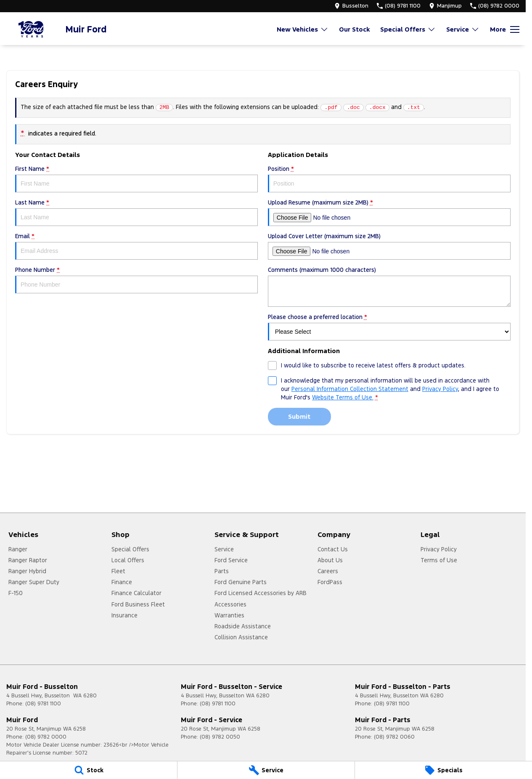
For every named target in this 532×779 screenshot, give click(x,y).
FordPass (330, 582)
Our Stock (354, 29)
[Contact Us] (351, 6)
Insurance (124, 615)
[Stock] (89, 770)
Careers (328, 571)
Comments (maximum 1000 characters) (389, 286)
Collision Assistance (241, 637)
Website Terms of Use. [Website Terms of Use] (343, 397)
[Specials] (443, 770)
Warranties (229, 615)
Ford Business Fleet (138, 604)
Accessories (230, 604)
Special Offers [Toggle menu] (408, 29)
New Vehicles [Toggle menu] (303, 29)
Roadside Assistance (243, 626)
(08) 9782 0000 (46, 737)
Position (389, 179)
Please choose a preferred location (389, 327)
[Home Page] (32, 29)
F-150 (16, 593)
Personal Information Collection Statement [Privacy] (350, 389)
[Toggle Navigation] (505, 29)
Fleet (118, 571)
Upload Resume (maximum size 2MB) (389, 212)
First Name (136, 179)
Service (224, 549)
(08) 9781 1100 (43, 704)
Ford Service (231, 560)
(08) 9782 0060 (394, 737)
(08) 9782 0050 (220, 737)
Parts (222, 571)
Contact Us (333, 549)
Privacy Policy (439, 549)
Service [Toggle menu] (463, 29)
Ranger (18, 549)
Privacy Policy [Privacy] (440, 389)
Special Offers (130, 549)
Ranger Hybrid (27, 571)
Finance (122, 582)
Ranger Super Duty (34, 582)
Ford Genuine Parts (241, 582)
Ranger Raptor (28, 560)
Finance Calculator (136, 593)
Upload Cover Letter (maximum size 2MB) (389, 246)
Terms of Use (439, 560)
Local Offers (128, 560)
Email (136, 246)
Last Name (136, 212)
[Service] (266, 770)
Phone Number (136, 280)
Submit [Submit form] (299, 416)
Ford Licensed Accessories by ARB (261, 593)
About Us (330, 560)
